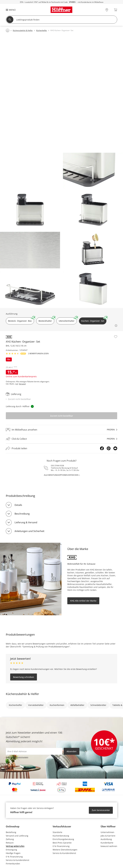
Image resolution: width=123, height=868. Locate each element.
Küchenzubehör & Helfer (22, 694)
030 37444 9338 (57, 466)
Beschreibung (22, 514)
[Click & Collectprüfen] (61, 439)
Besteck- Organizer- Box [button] (21, 320)
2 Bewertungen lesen (38, 354)
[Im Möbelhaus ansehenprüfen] (61, 430)
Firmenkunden (13, 864)
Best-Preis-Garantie (62, 843)
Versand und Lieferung (17, 836)
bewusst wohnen (109, 846)
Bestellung (11, 832)
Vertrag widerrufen (15, 846)
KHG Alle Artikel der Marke (83, 601)
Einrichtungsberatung (63, 839)
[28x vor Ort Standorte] (107, 10)
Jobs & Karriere (108, 836)
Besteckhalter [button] (46, 320)
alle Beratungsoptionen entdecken (61, 475)
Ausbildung (106, 839)
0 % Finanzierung (14, 857)
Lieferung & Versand (26, 522)
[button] (9, 10)
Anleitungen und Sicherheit (29, 531)
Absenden (72, 751)
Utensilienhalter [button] (68, 320)
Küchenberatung (61, 836)
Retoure (10, 843)
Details (18, 505)
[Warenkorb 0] (116, 10)
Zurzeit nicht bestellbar (62, 416)
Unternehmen (107, 832)
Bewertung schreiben (24, 677)
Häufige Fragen (13, 853)
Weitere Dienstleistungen (65, 850)
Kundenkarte (107, 843)
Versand (22, 384)
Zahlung (10, 839)
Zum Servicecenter (101, 810)
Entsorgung (11, 850)
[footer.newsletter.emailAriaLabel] (34, 751)
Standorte (57, 832)
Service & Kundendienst (18, 860)
